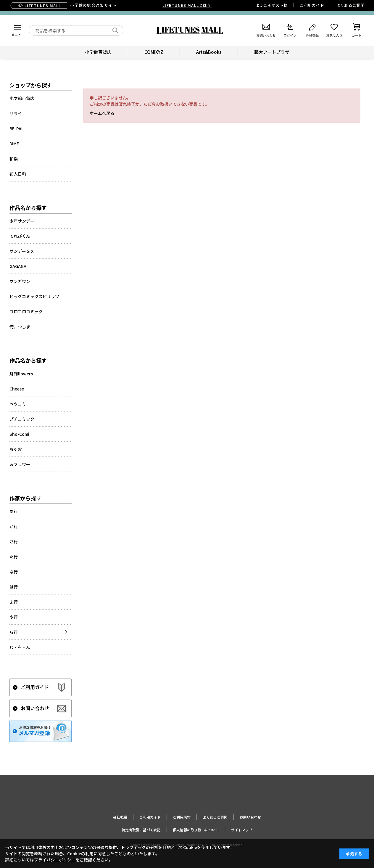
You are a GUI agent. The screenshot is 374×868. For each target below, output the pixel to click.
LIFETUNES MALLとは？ (187, 5)
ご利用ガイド (312, 5)
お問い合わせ (250, 817)
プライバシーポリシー (55, 860)
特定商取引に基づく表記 (141, 830)
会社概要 (120, 817)
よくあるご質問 (350, 5)
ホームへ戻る (102, 113)
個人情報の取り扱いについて (196, 830)
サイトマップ (242, 830)
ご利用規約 (182, 817)
